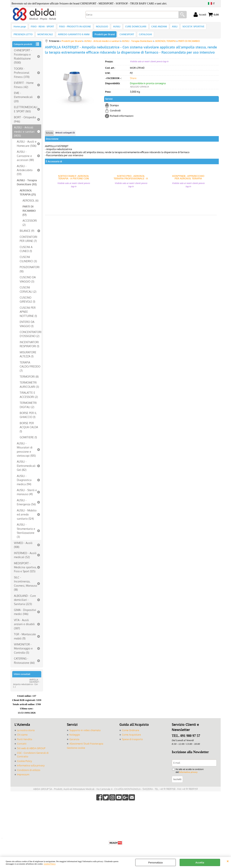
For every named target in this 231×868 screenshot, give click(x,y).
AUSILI (115, 27)
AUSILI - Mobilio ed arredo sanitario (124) (27, 516)
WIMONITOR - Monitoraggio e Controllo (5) (23, 651)
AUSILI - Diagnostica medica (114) (24, 482)
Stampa (114, 107)
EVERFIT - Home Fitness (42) (24, 87)
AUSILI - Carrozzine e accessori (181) (25, 158)
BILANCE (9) (27, 233)
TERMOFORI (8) (29, 379)
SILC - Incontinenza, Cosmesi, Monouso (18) (26, 585)
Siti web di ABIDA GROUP (31, 750)
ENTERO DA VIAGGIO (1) (27, 326)
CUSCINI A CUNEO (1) (26, 251)
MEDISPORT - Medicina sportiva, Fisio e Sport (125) (25, 569)
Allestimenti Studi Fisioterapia (86, 746)
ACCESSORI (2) (30, 225)
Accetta (200, 862)
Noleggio (75, 737)
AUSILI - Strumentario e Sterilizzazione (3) (26, 533)
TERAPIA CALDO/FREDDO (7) (30, 369)
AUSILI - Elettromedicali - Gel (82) (27, 468)
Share (133, 80)
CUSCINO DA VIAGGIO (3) (28, 281)
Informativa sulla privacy (31, 768)
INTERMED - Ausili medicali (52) (25, 557)
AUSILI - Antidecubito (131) (25, 172)
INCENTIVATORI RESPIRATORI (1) (29, 346)
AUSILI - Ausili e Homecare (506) (27, 146)
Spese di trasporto (132, 741)
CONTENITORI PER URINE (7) (28, 241)
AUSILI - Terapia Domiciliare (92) (27, 184)
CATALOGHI (144, 36)
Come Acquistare (131, 737)
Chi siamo (22, 737)
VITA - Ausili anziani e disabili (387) (24, 626)
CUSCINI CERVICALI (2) (28, 292)
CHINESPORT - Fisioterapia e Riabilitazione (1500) (23, 59)
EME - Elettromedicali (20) (23, 99)
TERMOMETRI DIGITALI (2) (28, 407)
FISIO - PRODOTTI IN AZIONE (74, 27)
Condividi (115, 113)
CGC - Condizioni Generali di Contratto (33, 757)
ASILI (172, 27)
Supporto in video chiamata (85, 732)
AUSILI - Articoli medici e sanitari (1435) (24, 134)
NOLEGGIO (101, 27)
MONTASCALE (45, 36)
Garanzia (74, 741)
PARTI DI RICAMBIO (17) (29, 213)
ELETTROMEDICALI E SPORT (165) (26, 111)
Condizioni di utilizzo (29, 772)
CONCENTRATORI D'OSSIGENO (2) (30, 336)
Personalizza (155, 862)
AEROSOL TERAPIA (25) (28, 194)
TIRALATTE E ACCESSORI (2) (29, 397)
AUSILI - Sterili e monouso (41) (27, 494)
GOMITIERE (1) (28, 439)
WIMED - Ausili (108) (23, 547)
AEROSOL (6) (30, 203)
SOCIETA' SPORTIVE (191, 27)
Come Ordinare (130, 732)
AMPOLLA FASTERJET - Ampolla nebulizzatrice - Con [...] (27, 685)
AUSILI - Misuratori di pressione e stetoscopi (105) (26, 452)
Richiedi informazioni (122, 118)
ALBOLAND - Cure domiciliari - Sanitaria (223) (25, 602)
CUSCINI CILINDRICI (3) (28, 261)
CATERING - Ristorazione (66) (24, 663)
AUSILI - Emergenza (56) (26, 504)
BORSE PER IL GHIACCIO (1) (28, 417)
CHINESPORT (126, 36)
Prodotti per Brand (104, 36)
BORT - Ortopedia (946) (25, 121)
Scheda (49, 135)
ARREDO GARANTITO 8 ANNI (73, 36)
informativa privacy (188, 774)
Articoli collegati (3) (65, 135)
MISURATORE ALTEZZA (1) (28, 356)
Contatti (22, 746)
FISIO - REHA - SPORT (42, 27)
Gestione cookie (76, 750)
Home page (20, 27)
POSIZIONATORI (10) (30, 271)
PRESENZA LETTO (23, 36)
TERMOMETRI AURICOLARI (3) (29, 387)
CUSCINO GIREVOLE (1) (27, 302)
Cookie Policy (50, 864)
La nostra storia (26, 732)
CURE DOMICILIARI (134, 27)
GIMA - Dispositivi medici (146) (25, 614)
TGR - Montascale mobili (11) (25, 638)
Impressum (23, 777)
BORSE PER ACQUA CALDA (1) (29, 429)
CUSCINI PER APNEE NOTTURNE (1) (28, 314)
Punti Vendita (25, 741)
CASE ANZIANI (157, 27)
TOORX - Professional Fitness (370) (22, 75)
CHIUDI (228, 861)
